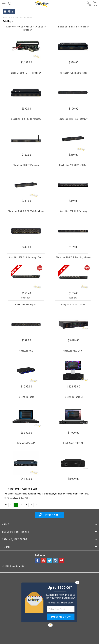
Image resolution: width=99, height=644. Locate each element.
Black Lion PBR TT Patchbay (26, 165)
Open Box (26, 298)
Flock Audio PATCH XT (73, 351)
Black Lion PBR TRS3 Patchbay (73, 119)
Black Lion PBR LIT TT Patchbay (26, 73)
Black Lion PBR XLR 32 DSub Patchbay (26, 211)
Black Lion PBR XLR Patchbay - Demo (26, 257)
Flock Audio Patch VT (73, 443)
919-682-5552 (49, 515)
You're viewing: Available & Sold (22, 489)
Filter (9, 12)
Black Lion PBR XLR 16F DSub (73, 165)
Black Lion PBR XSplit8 (26, 305)
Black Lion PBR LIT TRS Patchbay (73, 27)
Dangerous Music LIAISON (73, 305)
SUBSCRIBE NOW (61, 617)
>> (37, 505)
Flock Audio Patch (26, 397)
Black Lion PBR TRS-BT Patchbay (26, 119)
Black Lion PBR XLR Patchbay (73, 211)
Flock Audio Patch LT (73, 397)
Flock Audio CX (26, 351)
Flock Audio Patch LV (26, 443)
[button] (60, 587)
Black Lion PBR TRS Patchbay (73, 73)
